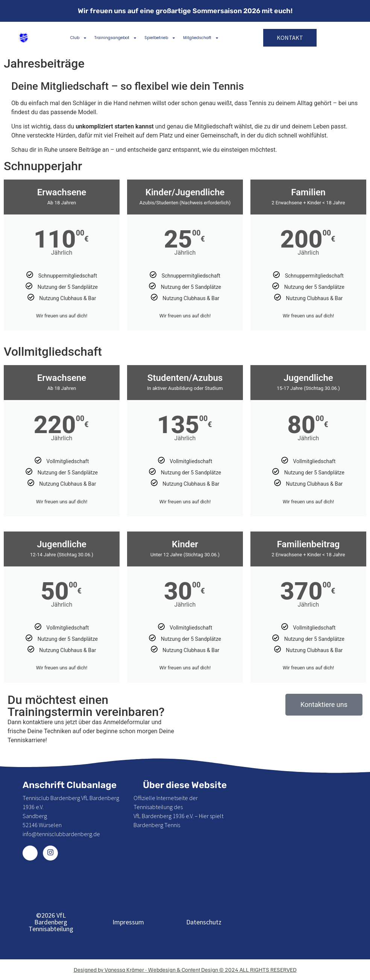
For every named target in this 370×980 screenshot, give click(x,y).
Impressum (128, 922)
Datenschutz (204, 922)
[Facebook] (30, 853)
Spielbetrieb (160, 38)
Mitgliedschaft (201, 38)
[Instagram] (50, 853)
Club (79, 38)
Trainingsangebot (116, 38)
